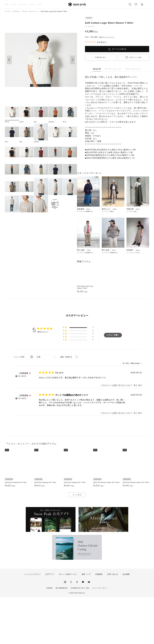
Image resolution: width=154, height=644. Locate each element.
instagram (65, 629)
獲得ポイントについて (107, 37)
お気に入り (136, 6)
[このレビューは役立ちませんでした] (139, 432)
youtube (89, 629)
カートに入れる (119, 49)
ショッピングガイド (32, 621)
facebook (77, 629)
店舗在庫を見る (100, 57)
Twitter (71, 629)
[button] (73, 60)
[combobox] (46, 404)
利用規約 (50, 635)
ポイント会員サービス (68, 621)
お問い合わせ (112, 621)
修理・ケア (86, 621)
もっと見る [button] (77, 542)
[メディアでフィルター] (69, 404)
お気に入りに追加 (135, 57)
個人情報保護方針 (62, 635)
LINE (83, 629)
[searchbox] (21, 404)
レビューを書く (113, 382)
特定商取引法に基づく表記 (80, 635)
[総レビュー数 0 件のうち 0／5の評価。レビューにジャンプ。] (96, 42)
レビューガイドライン (100, 635)
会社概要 (126, 621)
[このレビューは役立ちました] (135, 432)
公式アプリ (50, 621)
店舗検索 (99, 621)
